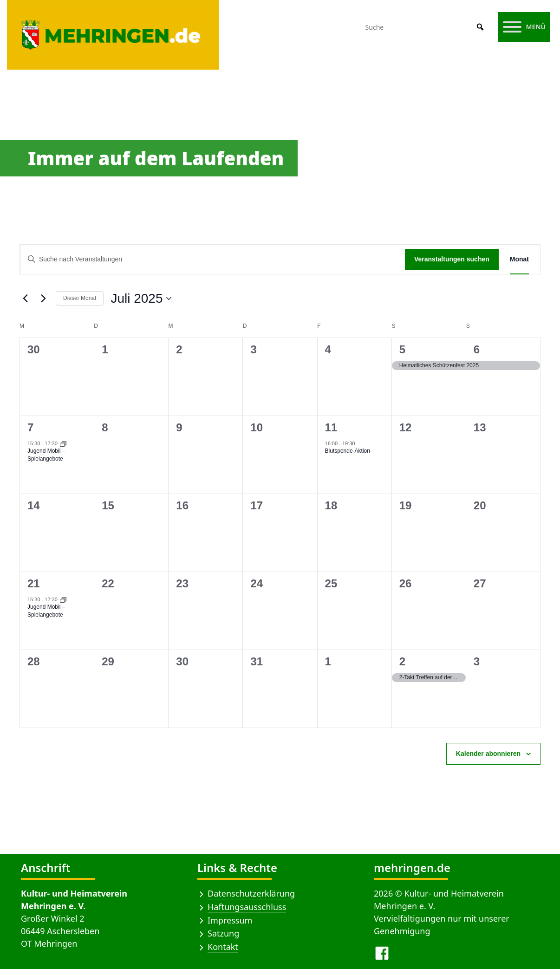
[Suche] (426, 27)
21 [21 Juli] (34, 583)
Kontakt (223, 947)
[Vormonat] (25, 299)
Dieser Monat (80, 298)
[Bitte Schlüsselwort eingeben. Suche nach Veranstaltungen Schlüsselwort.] (213, 259)
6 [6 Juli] (477, 349)
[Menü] (524, 27)
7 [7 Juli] (30, 427)
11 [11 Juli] (331, 427)
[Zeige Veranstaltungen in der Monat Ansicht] (519, 259)
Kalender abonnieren (488, 754)
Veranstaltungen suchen (452, 259)
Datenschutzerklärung (251, 893)
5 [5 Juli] (402, 349)
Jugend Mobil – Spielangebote (46, 455)
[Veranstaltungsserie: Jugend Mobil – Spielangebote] (63, 443)
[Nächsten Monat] (43, 299)
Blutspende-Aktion (348, 451)
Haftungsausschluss (247, 907)
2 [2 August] (402, 661)
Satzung (223, 933)
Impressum (230, 920)
